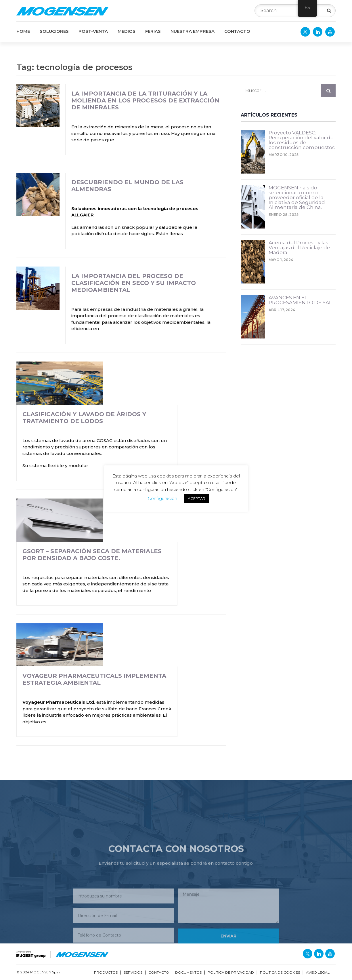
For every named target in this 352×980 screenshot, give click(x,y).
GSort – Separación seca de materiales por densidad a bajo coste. (92, 555)
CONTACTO (237, 31)
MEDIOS (127, 31)
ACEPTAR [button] (197, 498)
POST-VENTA (93, 31)
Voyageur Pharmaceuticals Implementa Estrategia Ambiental (94, 679)
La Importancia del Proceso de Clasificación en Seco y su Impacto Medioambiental (134, 283)
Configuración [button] (162, 498)
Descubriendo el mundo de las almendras (127, 186)
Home (23, 31)
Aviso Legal (318, 972)
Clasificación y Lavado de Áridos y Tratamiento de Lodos (84, 418)
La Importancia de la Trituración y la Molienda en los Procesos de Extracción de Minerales (145, 100)
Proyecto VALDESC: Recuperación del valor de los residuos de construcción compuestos (302, 140)
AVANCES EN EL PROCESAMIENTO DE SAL (300, 300)
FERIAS (153, 31)
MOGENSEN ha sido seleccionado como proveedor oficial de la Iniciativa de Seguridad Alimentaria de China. (297, 198)
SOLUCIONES (54, 31)
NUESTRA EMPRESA (193, 31)
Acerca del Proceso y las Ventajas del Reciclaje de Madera (299, 248)
